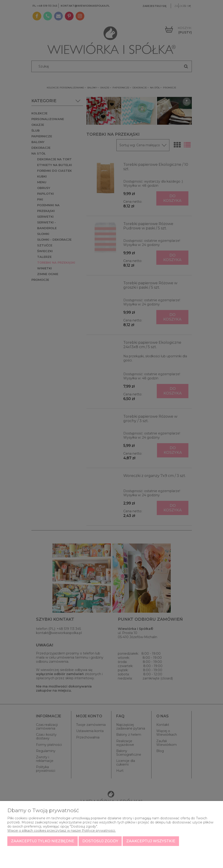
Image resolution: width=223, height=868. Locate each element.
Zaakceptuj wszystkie (151, 841)
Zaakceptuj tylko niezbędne (43, 841)
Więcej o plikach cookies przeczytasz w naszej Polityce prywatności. (62, 831)
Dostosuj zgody (100, 841)
